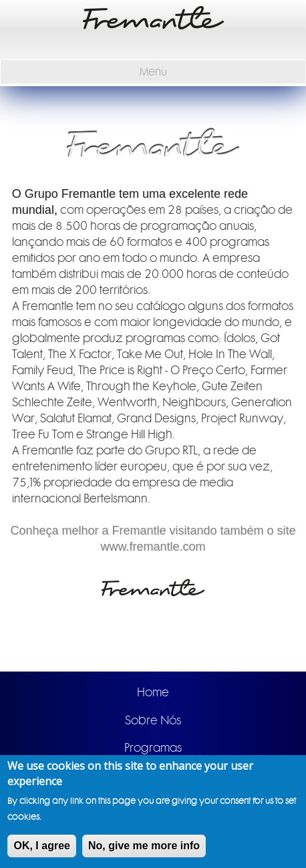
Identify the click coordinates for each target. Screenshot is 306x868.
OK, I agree (41, 847)
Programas (153, 748)
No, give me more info (144, 847)
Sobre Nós (153, 720)
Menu (153, 72)
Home (153, 692)
